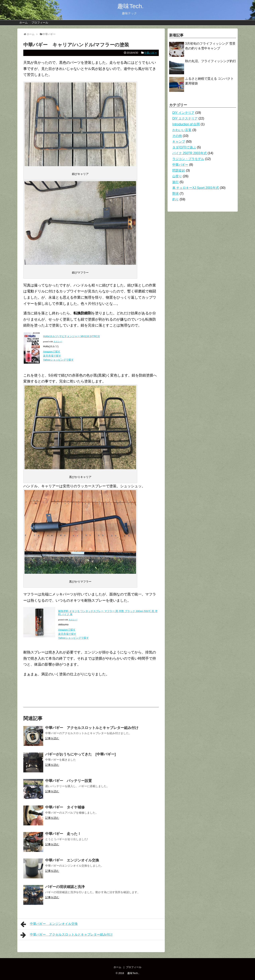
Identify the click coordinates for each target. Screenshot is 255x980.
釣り (176, 199)
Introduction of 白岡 (186, 124)
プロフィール (40, 23)
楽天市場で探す (52, 356)
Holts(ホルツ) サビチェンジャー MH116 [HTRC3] (71, 336)
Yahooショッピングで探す (58, 360)
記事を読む (52, 738)
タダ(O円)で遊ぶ (184, 147)
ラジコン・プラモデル (188, 159)
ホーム (24, 23)
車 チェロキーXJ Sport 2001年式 (196, 188)
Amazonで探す (52, 352)
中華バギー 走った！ (63, 834)
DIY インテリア (183, 113)
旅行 (176, 182)
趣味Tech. (127, 6)
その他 (177, 136)
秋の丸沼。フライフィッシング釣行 (211, 61)
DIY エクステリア (185, 118)
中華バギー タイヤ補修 (65, 807)
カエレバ (58, 342)
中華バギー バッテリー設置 (69, 781)
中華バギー (151, 53)
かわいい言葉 (182, 130)
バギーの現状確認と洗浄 (65, 887)
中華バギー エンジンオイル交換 (72, 860)
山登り (177, 176)
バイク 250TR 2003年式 (190, 153)
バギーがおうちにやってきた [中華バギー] (80, 754)
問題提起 (179, 170)
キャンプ (179, 142)
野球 (176, 194)
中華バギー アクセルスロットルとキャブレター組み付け (92, 728)
